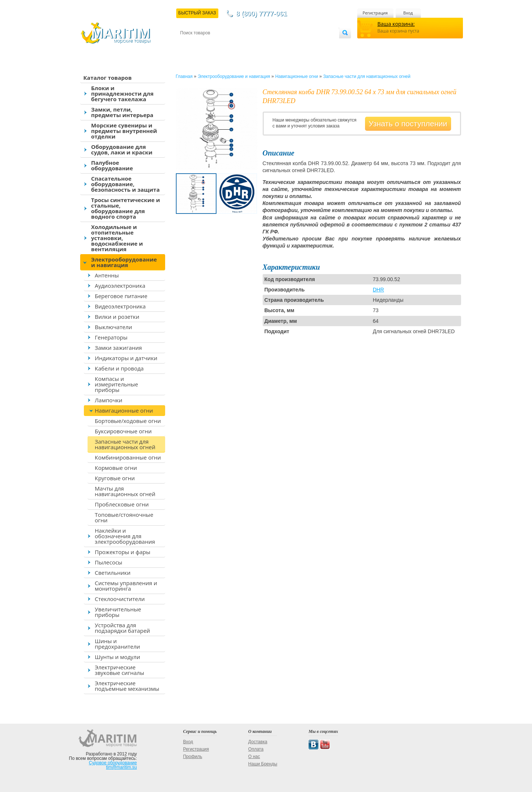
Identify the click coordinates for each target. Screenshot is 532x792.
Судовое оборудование (113, 763)
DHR (378, 290)
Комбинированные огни (128, 457)
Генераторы (111, 337)
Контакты (189, 45)
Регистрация (375, 13)
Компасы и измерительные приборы (117, 384)
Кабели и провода (119, 368)
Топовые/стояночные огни (124, 517)
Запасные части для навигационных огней (125, 444)
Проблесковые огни (122, 504)
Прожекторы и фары (123, 552)
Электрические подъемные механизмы (127, 686)
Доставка (216, 45)
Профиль (192, 757)
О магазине (269, 45)
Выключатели (114, 327)
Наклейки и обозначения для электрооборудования (125, 536)
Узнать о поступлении (408, 124)
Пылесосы (109, 562)
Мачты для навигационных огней (125, 491)
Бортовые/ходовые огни (128, 421)
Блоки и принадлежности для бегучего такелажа (122, 93)
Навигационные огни (124, 410)
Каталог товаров (108, 78)
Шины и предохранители (118, 644)
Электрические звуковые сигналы (120, 670)
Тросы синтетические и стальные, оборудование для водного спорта (126, 208)
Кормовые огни (116, 468)
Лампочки (109, 400)
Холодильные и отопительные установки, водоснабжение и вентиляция (117, 238)
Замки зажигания (119, 348)
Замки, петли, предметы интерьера (122, 112)
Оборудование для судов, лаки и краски (122, 149)
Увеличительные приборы (118, 612)
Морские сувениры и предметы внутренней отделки (124, 131)
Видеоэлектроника (120, 306)
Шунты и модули (118, 657)
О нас (254, 757)
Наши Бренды (263, 764)
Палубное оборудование (112, 165)
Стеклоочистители (120, 599)
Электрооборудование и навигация (124, 262)
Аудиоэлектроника (120, 286)
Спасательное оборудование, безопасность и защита (126, 184)
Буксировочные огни (123, 431)
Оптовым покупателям (316, 45)
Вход (408, 13)
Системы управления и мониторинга (126, 586)
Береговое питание (121, 296)
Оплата (241, 45)
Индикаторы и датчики (126, 358)
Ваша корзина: (396, 24)
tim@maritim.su (122, 767)
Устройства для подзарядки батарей (123, 628)
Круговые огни (115, 478)
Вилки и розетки (117, 317)
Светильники (113, 573)
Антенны (107, 275)
